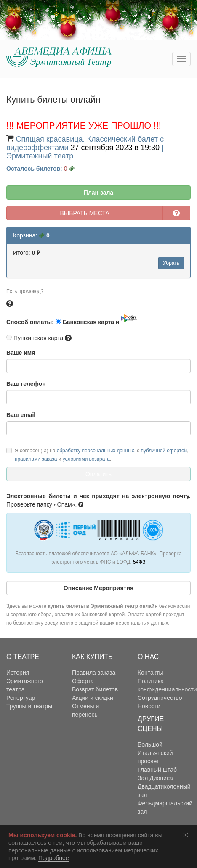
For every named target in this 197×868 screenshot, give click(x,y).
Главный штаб (157, 770)
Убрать (171, 263)
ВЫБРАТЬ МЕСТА (85, 213)
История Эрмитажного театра (25, 681)
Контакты (150, 673)
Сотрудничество (160, 698)
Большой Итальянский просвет (155, 753)
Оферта (83, 681)
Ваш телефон (26, 384)
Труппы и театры (29, 706)
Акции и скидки (93, 698)
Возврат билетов (95, 689)
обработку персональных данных (96, 451)
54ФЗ (139, 562)
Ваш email (21, 415)
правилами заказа (36, 459)
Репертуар (21, 698)
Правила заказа (94, 673)
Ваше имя (21, 353)
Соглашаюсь (187, 835)
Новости (149, 706)
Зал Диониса (155, 778)
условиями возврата (86, 459)
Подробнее (54, 858)
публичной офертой (164, 451)
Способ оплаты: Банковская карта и (72, 320)
